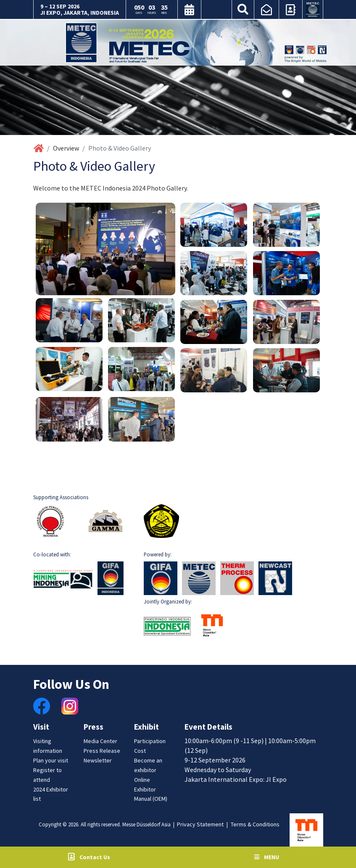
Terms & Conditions (255, 824)
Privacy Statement (200, 824)
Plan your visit (51, 760)
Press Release (102, 751)
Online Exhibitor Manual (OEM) (151, 789)
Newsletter (98, 760)
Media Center (100, 741)
